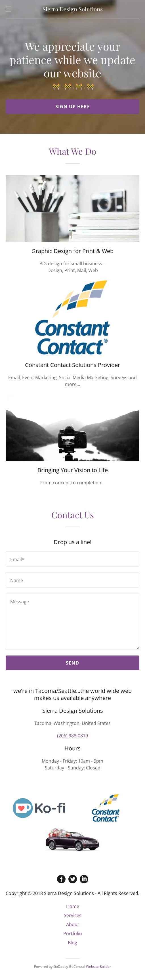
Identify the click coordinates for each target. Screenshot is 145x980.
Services (73, 915)
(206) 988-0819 (72, 736)
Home (73, 906)
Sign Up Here (73, 107)
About (73, 924)
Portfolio (73, 934)
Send (72, 663)
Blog (72, 943)
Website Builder (98, 967)
